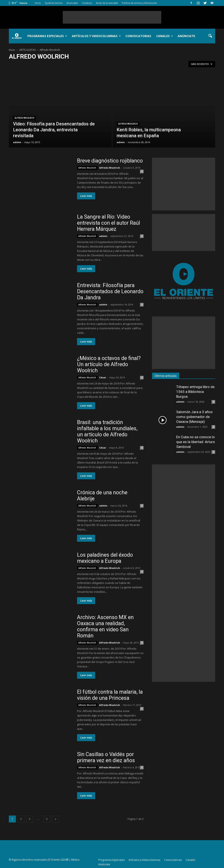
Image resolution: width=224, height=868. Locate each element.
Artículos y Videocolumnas (96, 36)
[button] (210, 36)
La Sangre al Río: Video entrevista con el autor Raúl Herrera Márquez (109, 223)
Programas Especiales (47, 36)
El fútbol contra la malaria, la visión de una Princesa (110, 695)
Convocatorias (138, 36)
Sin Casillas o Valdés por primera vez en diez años (106, 757)
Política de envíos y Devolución (139, 3)
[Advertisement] (112, 17)
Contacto (87, 3)
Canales (165, 36)
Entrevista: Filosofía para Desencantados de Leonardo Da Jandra (110, 291)
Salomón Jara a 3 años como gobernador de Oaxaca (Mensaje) (194, 417)
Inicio (38, 3)
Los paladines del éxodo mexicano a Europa (105, 558)
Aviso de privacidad (107, 3)
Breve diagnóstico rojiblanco (110, 161)
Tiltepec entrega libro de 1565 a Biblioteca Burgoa (195, 392)
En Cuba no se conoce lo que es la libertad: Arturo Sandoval (196, 442)
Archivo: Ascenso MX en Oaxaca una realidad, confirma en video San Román (105, 626)
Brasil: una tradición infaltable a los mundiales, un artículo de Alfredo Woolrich (107, 431)
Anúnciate (72, 3)
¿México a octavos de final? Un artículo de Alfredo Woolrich (109, 364)
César (103, 377)
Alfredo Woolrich (24, 118)
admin (17, 142)
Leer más (86, 196)
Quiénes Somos (54, 3)
